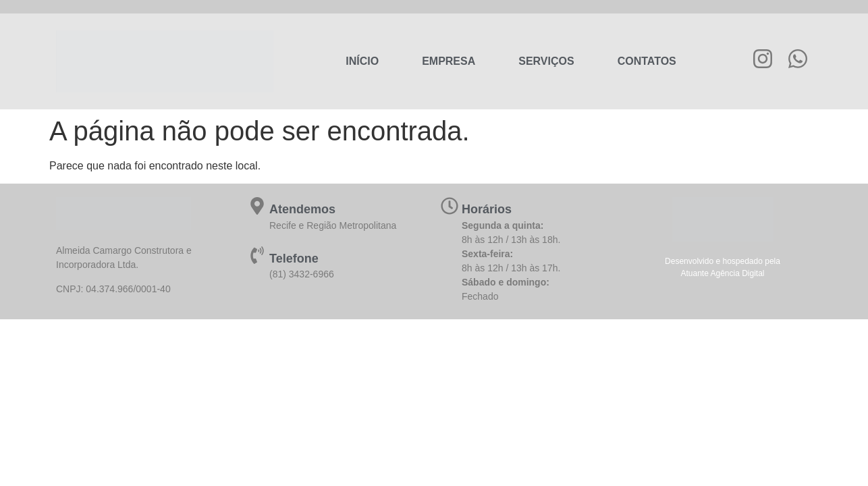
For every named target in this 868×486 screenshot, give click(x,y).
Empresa (449, 61)
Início (362, 61)
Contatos (647, 61)
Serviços (546, 61)
